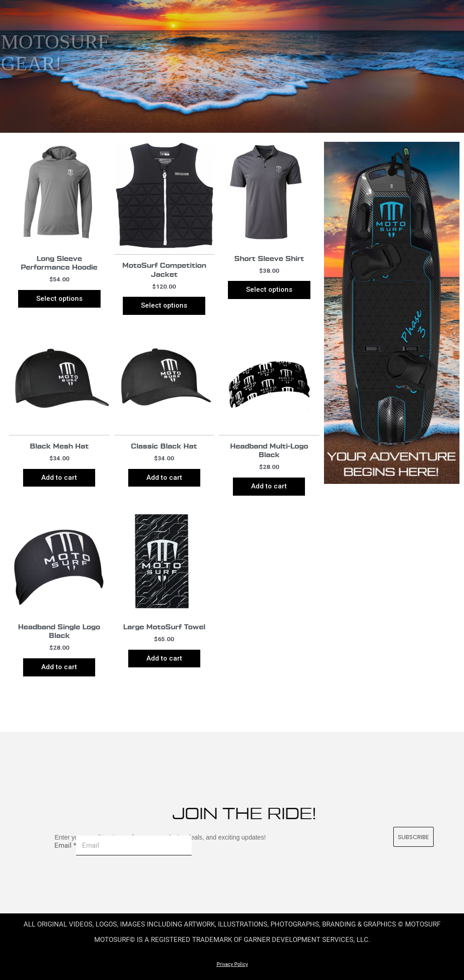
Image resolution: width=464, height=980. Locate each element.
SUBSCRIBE (414, 837)
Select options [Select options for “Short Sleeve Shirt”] (269, 290)
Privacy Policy (232, 964)
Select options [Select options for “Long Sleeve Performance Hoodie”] (59, 299)
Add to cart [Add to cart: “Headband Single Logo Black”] (59, 667)
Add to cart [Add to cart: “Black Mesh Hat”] (59, 478)
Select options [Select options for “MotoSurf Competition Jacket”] (164, 305)
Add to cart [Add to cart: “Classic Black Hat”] (164, 478)
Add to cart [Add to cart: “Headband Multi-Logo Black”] (269, 486)
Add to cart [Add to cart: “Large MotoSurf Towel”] (164, 658)
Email (65, 845)
